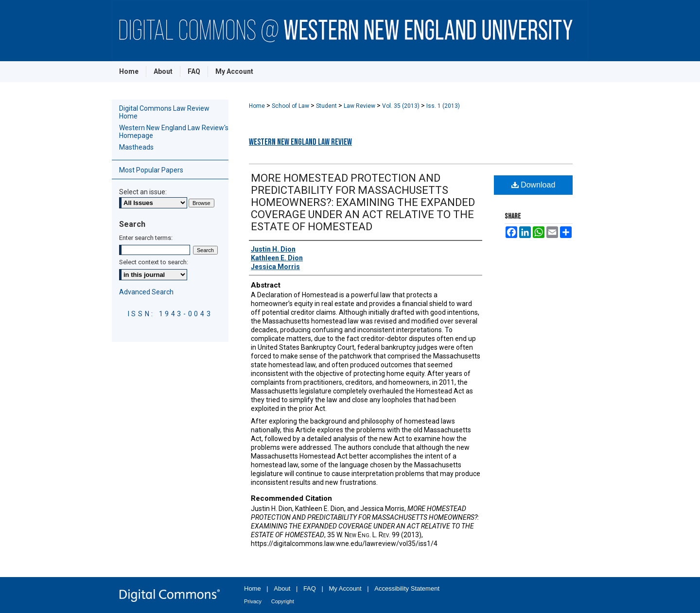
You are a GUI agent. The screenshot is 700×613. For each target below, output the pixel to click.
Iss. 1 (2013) (443, 106)
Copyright (283, 601)
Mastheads (136, 147)
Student (327, 106)
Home (258, 106)
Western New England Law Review (300, 142)
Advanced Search (146, 292)
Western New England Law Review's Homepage (174, 132)
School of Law (291, 106)
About (282, 588)
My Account (345, 588)
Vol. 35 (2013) (402, 106)
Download (534, 185)
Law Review (360, 106)
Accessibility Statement (407, 588)
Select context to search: (154, 262)
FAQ (310, 588)
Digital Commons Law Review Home (164, 112)
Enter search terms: (146, 238)
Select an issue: (143, 192)
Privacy (253, 601)
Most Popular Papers (151, 170)
